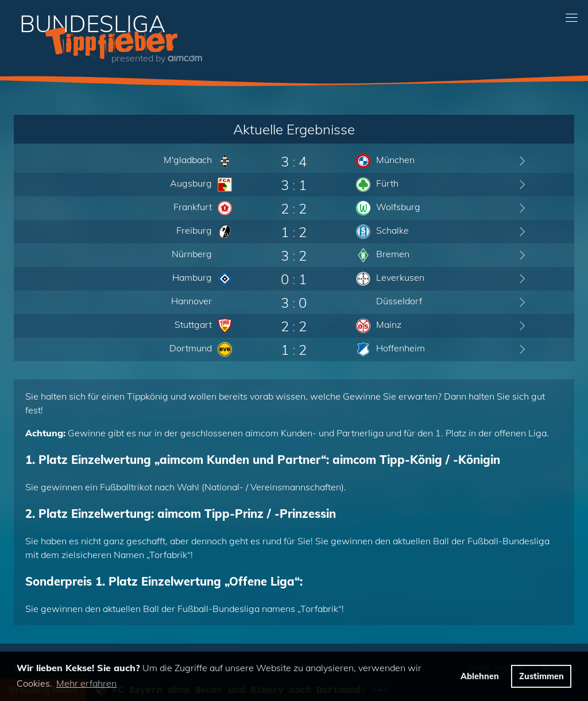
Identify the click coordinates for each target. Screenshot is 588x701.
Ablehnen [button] (480, 676)
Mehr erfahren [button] (86, 683)
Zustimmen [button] (541, 676)
